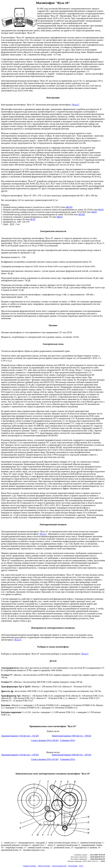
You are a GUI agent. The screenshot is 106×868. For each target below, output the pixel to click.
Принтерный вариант (72, 736)
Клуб (81, 866)
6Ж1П (60, 217)
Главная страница (29, 866)
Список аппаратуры (59, 866)
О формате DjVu (68, 740)
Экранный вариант (20, 736)
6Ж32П (69, 207)
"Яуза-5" (75, 105)
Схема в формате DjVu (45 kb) (45, 759)
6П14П (82, 214)
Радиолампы (73, 866)
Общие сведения (44, 866)
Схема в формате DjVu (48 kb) (45, 740)
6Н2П (94, 212)
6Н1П (101, 210)
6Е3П (33, 219)
